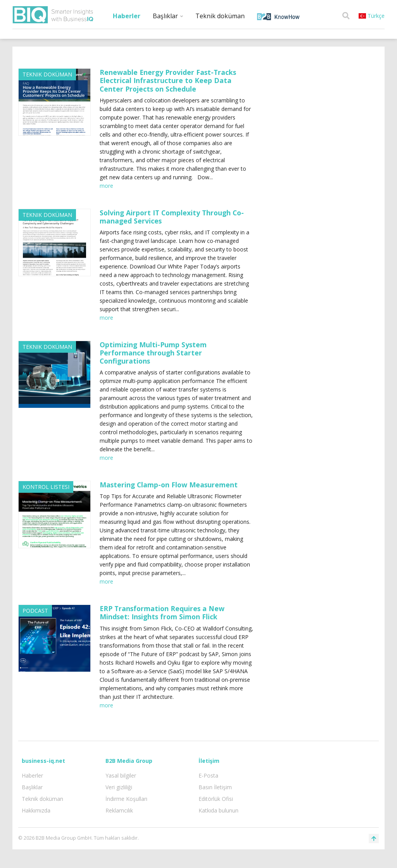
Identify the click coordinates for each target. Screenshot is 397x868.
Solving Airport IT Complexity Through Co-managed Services (172, 217)
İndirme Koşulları (126, 799)
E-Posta (208, 775)
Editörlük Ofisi (216, 799)
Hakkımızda (36, 810)
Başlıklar (168, 16)
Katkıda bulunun (218, 810)
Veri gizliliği (119, 787)
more (106, 186)
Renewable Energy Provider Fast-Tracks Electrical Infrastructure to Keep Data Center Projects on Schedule (168, 80)
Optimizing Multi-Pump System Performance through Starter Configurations (153, 353)
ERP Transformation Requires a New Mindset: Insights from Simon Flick (162, 612)
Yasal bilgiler (121, 775)
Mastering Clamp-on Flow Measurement (169, 485)
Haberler (127, 16)
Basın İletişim (215, 787)
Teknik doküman (220, 16)
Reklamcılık (119, 810)
